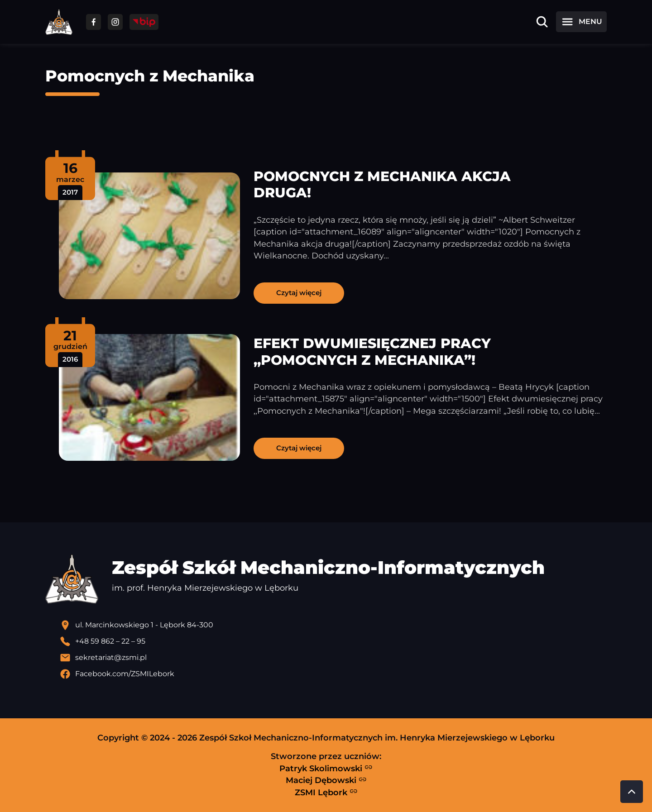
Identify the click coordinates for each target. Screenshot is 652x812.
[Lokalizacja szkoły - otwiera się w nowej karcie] (333, 625)
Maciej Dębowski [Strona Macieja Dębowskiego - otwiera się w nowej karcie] (326, 780)
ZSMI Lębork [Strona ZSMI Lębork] (326, 792)
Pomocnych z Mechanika (150, 76)
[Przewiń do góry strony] (632, 792)
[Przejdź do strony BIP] (144, 22)
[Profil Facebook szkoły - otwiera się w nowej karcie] (333, 674)
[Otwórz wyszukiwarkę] (542, 22)
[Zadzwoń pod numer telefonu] (333, 641)
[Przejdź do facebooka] (93, 22)
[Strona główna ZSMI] (59, 22)
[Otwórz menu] (581, 22)
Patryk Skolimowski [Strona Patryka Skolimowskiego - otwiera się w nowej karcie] (326, 768)
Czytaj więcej (299, 293)
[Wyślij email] (333, 658)
